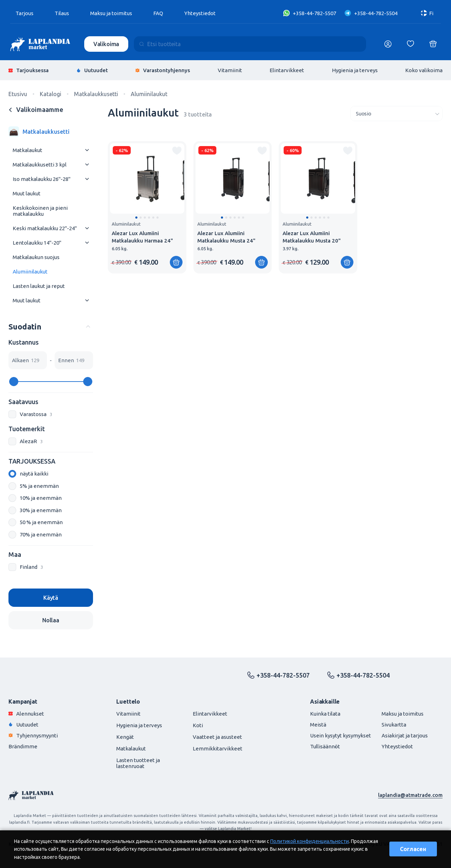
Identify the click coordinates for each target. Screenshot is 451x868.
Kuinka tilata (325, 714)
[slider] (14, 382)
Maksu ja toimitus (111, 13)
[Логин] (388, 44)
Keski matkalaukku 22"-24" (45, 228)
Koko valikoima (424, 70)
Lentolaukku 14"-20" (37, 243)
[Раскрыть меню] (87, 150)
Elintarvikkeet (287, 70)
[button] (136, 218)
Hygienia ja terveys (355, 70)
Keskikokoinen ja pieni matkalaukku (40, 211)
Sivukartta (394, 725)
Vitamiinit (230, 70)
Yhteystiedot (200, 13)
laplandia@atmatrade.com (410, 795)
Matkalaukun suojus (36, 257)
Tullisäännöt (325, 746)
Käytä (51, 598)
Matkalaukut (27, 150)
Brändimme (23, 746)
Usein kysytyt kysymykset (341, 735)
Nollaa (51, 620)
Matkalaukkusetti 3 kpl (40, 165)
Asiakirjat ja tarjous (405, 735)
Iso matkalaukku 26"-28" (42, 179)
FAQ (158, 13)
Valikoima (106, 44)
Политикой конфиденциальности (310, 841)
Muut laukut (27, 193)
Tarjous (24, 13)
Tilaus (62, 13)
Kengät (125, 737)
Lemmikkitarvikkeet (218, 749)
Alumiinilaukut (30, 272)
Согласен (413, 849)
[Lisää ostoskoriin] (176, 262)
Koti (198, 725)
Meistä (318, 725)
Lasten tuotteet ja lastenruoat (138, 763)
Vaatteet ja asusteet (217, 737)
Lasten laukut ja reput (39, 286)
